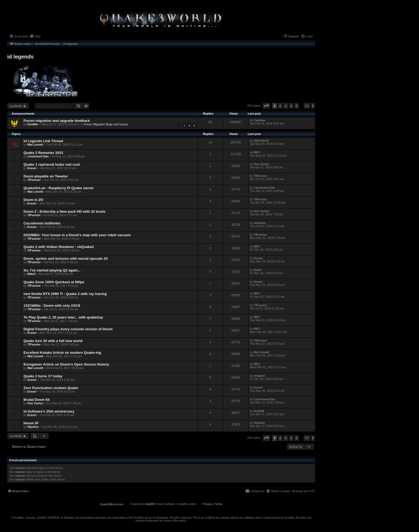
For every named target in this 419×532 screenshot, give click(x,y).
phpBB (149, 504)
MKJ (257, 152)
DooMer (33, 124)
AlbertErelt (261, 141)
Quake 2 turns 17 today (43, 376)
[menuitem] (35, 36)
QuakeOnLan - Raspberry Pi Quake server (59, 188)
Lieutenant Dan (38, 156)
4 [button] (291, 106)
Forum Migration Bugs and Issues (106, 124)
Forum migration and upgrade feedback (57, 121)
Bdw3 (31, 274)
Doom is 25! (34, 200)
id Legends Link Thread (43, 141)
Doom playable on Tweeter (46, 176)
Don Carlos (262, 164)
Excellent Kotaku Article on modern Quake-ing (62, 353)
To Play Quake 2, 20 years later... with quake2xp (63, 317)
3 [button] (286, 106)
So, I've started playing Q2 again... (52, 270)
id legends (20, 57)
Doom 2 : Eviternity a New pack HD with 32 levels (65, 211)
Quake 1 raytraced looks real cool (52, 164)
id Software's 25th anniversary (49, 411)
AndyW (259, 411)
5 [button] (296, 106)
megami (259, 376)
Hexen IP (31, 423)
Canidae (260, 120)
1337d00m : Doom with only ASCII (52, 306)
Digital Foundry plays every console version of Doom (68, 329)
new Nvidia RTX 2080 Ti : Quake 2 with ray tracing (65, 294)
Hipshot (33, 427)
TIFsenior (34, 180)
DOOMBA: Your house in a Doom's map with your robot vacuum (77, 235)
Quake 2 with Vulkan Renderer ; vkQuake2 (59, 247)
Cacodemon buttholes (42, 223)
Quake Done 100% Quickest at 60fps (54, 282)
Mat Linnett (35, 145)
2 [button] (280, 106)
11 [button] (307, 106)
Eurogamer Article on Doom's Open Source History (66, 364)
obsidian (260, 223)
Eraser (32, 168)
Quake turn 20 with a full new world (53, 341)
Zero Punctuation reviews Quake (51, 388)
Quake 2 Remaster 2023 (43, 153)
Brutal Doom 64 (36, 400)
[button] (266, 106)
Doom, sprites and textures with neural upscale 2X (66, 259)
